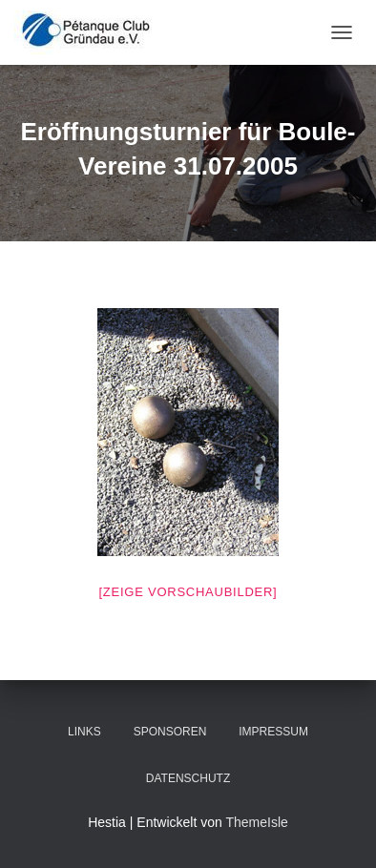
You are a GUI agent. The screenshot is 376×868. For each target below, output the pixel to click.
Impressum (273, 732)
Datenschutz (188, 778)
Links (84, 732)
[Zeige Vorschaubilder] (188, 592)
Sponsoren (170, 732)
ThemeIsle (256, 822)
